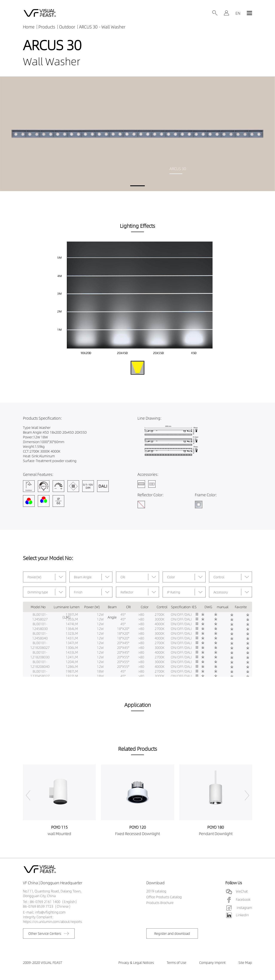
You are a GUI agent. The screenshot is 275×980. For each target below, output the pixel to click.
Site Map (245, 963)
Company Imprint (212, 963)
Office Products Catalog (164, 897)
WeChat (242, 891)
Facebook (243, 899)
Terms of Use (176, 963)
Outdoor (67, 27)
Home (29, 27)
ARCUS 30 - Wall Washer (102, 27)
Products (47, 27)
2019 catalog (156, 891)
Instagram (244, 908)
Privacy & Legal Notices (136, 963)
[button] (137, 186)
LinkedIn (242, 915)
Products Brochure (160, 903)
